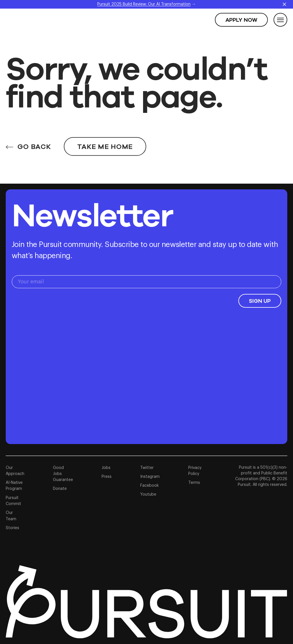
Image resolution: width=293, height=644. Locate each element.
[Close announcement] (284, 4)
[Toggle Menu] (280, 20)
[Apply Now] (241, 20)
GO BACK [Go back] (28, 139)
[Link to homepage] (146, 602)
